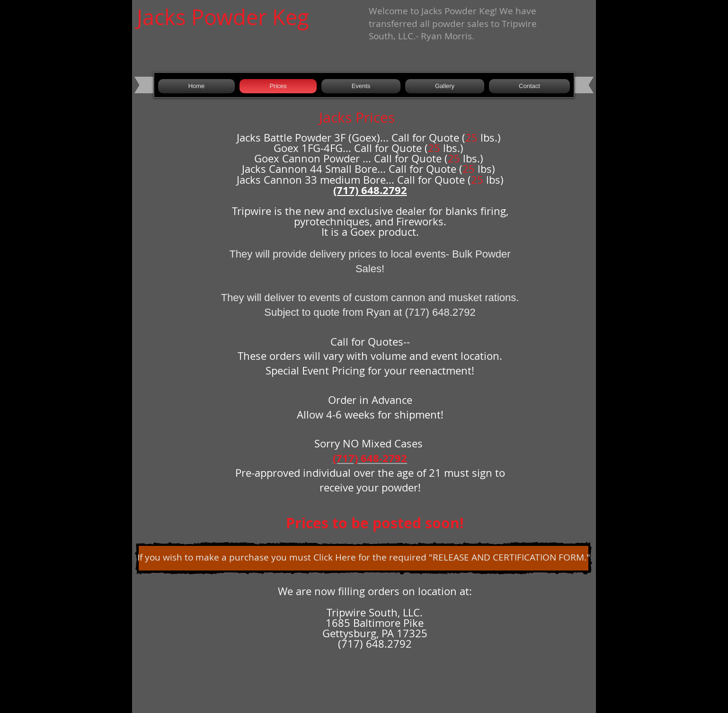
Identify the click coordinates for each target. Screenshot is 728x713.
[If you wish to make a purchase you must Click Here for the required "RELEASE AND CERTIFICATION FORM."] (364, 558)
